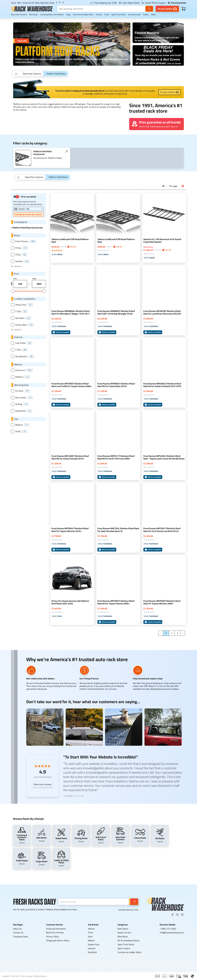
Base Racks (123, 929)
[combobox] (165, 186)
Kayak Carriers (124, 933)
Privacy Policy (53, 936)
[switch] (16, 197)
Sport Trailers (124, 948)
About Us (17, 929)
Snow (107, 15)
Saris (90, 936)
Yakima (91, 929)
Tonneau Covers (134, 15)
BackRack (92, 952)
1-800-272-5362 (168, 929)
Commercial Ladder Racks (83, 15)
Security (99, 15)
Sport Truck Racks (119, 15)
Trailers (146, 15)
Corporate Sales (20, 936)
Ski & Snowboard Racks (128, 940)
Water (153, 15)
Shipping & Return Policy (58, 940)
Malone (91, 940)
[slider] (13, 291)
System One (94, 944)
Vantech (92, 948)
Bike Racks (34, 15)
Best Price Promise (55, 933)
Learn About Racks (129, 3)
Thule (90, 933)
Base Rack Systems (19, 15)
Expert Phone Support (154, 3)
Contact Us (18, 933)
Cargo (68, 15)
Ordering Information (56, 929)
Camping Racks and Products (52, 15)
